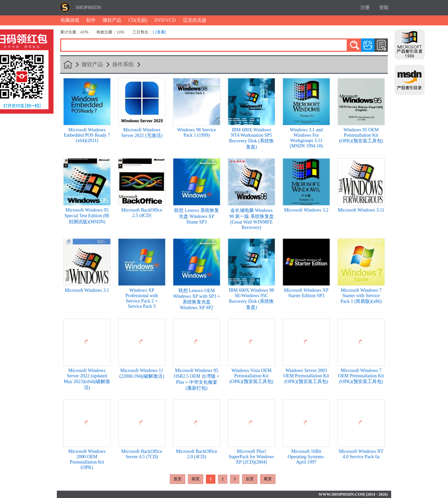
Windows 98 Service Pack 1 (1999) (197, 133)
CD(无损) (138, 20)
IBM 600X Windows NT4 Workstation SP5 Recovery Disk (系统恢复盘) (251, 138)
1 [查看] (159, 32)
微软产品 (112, 20)
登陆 (384, 8)
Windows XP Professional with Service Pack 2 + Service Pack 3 (142, 298)
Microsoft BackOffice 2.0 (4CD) (197, 454)
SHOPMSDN (88, 8)
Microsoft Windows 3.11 (361, 210)
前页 (196, 479)
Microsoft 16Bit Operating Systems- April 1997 (306, 457)
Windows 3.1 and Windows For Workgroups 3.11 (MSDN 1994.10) (306, 138)
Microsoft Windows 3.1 (87, 290)
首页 (178, 479)
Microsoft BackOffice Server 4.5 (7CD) (142, 454)
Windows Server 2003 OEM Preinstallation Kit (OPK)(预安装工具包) (306, 376)
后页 (250, 479)
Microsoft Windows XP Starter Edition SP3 (306, 293)
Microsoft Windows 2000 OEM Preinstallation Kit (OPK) (87, 459)
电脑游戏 (70, 20)
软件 (91, 20)
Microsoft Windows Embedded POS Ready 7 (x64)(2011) (87, 135)
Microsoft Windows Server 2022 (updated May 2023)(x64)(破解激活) (87, 379)
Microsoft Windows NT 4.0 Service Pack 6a (361, 454)
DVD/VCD (165, 20)
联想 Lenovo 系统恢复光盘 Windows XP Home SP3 (197, 216)
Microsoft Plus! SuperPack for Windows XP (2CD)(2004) (251, 457)
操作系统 (123, 64)
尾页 (268, 479)
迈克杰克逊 (195, 20)
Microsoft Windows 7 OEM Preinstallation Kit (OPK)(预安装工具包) (361, 376)
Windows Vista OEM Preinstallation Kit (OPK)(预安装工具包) (252, 376)
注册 (365, 8)
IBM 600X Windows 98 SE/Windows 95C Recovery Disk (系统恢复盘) (252, 299)
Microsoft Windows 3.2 (306, 210)
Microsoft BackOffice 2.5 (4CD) (142, 213)
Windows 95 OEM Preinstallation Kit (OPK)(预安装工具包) (361, 135)
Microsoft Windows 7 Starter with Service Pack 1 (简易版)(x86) (361, 296)
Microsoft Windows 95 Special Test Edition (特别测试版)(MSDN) (87, 216)
